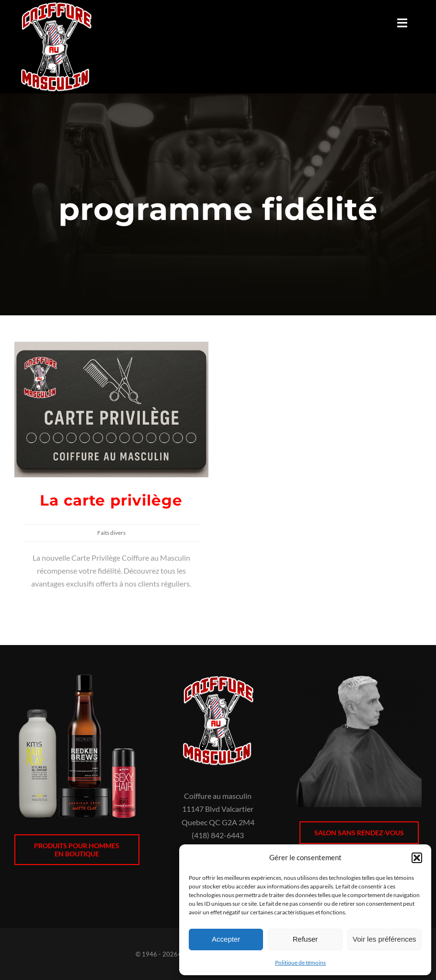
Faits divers (111, 533)
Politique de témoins (300, 963)
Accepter (226, 939)
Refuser (305, 939)
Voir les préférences (384, 939)
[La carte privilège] (111, 348)
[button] (417, 858)
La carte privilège (111, 500)
